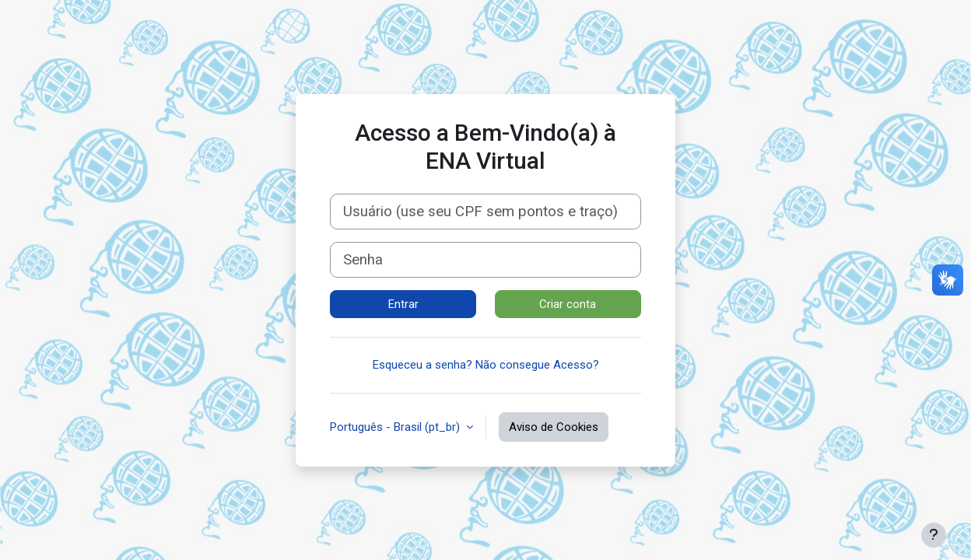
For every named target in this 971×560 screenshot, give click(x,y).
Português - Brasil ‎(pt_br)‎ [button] (396, 427)
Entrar (403, 304)
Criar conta (568, 304)
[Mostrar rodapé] (934, 535)
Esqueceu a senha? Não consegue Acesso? (486, 365)
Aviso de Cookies (554, 427)
